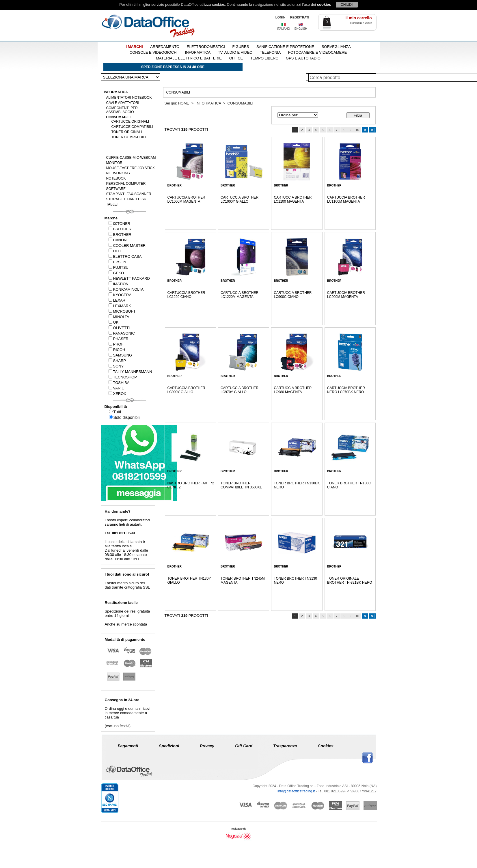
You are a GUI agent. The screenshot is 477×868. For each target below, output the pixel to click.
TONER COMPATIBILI (129, 137)
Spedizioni (169, 746)
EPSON (118, 262)
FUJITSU (119, 267)
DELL (116, 251)
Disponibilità (116, 407)
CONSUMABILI (119, 117)
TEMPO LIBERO (264, 58)
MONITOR (114, 163)
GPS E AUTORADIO (303, 58)
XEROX (118, 394)
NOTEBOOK (116, 178)
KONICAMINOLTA (126, 289)
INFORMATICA (198, 52)
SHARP (117, 361)
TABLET (113, 204)
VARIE (116, 388)
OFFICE (236, 58)
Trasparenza (285, 746)
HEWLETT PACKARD (129, 278)
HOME (183, 103)
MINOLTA (119, 317)
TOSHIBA (119, 383)
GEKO (116, 273)
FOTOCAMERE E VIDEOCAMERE (317, 52)
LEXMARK (120, 306)
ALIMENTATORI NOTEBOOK (129, 98)
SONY (116, 366)
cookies (218, 4)
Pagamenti (128, 746)
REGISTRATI (300, 17)
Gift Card (244, 746)
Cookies (325, 746)
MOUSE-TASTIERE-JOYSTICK (131, 168)
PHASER (119, 339)
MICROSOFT (122, 311)
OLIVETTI (119, 328)
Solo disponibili (125, 417)
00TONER (120, 224)
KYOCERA (120, 295)
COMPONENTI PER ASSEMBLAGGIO (122, 110)
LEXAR (117, 300)
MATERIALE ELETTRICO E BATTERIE (189, 58)
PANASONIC (122, 333)
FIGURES (241, 47)
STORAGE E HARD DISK (126, 199)
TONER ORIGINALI (127, 132)
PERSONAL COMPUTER (126, 184)
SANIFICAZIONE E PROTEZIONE (285, 47)
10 (357, 130)
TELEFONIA (270, 52)
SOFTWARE (116, 189)
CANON (118, 240)
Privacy (207, 746)
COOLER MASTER (127, 246)
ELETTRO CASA (125, 256)
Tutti (115, 412)
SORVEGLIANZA (336, 47)
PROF (116, 344)
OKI (114, 322)
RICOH (117, 350)
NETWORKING (118, 173)
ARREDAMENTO (165, 47)
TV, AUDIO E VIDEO (235, 52)
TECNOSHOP (123, 377)
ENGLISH (301, 29)
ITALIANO (283, 29)
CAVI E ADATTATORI (123, 103)
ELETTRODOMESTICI (206, 47)
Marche (111, 218)
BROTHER (120, 229)
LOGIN (281, 17)
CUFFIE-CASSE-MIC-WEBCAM (131, 158)
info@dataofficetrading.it (296, 791)
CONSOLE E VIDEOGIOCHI (154, 52)
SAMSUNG (120, 355)
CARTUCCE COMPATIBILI (132, 127)
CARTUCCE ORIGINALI (130, 122)
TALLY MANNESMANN (130, 372)
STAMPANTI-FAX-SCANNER (129, 194)
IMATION (119, 284)
